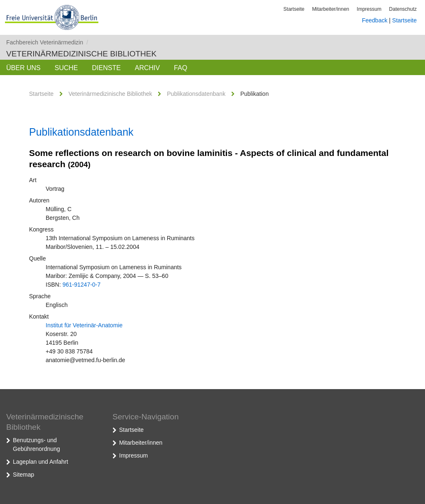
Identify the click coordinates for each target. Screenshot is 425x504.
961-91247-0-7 (81, 285)
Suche (66, 68)
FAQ (181, 68)
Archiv (147, 68)
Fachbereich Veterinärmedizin (47, 42)
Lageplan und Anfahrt (40, 462)
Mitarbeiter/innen (331, 9)
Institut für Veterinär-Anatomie (84, 325)
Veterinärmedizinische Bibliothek (81, 54)
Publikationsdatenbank (196, 94)
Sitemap (23, 475)
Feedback (375, 20)
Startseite (294, 9)
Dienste (106, 68)
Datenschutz (403, 9)
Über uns (23, 68)
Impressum (369, 9)
